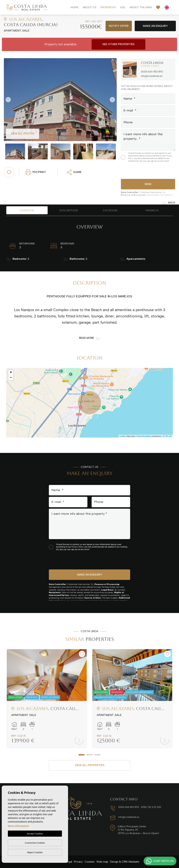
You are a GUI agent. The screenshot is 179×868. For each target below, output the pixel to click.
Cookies (90, 862)
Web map (102, 862)
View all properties (89, 765)
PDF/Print (36, 172)
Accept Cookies (35, 834)
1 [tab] (81, 755)
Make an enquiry (155, 26)
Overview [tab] (27, 210)
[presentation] (139, 170)
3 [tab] (98, 755)
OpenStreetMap (144, 436)
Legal (69, 862)
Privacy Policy (78, 547)
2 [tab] (89, 755)
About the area (141, 7)
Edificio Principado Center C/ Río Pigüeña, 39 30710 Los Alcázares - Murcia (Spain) (138, 830)
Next (113, 100)
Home (74, 7)
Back (169, 203)
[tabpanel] (47, 699)
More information (18, 826)
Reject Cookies (35, 852)
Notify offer (119, 26)
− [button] (11, 378)
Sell (123, 7)
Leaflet (122, 436)
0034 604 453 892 (152, 72)
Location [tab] (110, 210)
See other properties (118, 44)
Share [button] (74, 172)
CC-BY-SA (167, 436)
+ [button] (11, 373)
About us (90, 7)
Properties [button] (108, 7)
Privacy (78, 862)
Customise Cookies (35, 843)
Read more (89, 338)
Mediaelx (134, 862)
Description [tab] (69, 210)
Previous (7, 100)
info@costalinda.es (152, 76)
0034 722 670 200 (151, 807)
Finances (152, 210)
